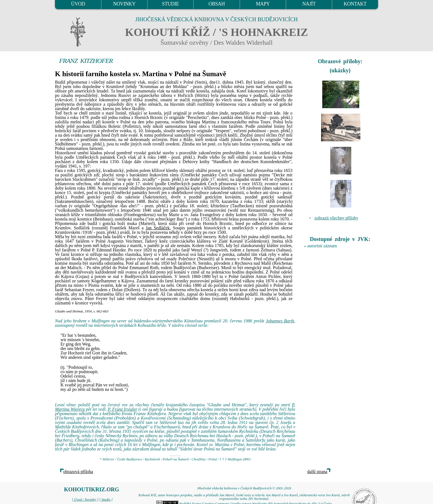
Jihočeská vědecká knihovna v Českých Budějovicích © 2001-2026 (244, 488)
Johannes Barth (280, 321)
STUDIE (171, 4)
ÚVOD (78, 4)
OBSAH (217, 4)
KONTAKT (355, 4)
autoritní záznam (322, 246)
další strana (317, 472)
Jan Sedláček (158, 228)
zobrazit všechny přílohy (336, 218)
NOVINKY (124, 4)
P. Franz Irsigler (122, 409)
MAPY (263, 4)
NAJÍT (309, 4)
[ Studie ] (106, 500)
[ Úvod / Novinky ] (85, 500)
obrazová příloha (78, 472)
